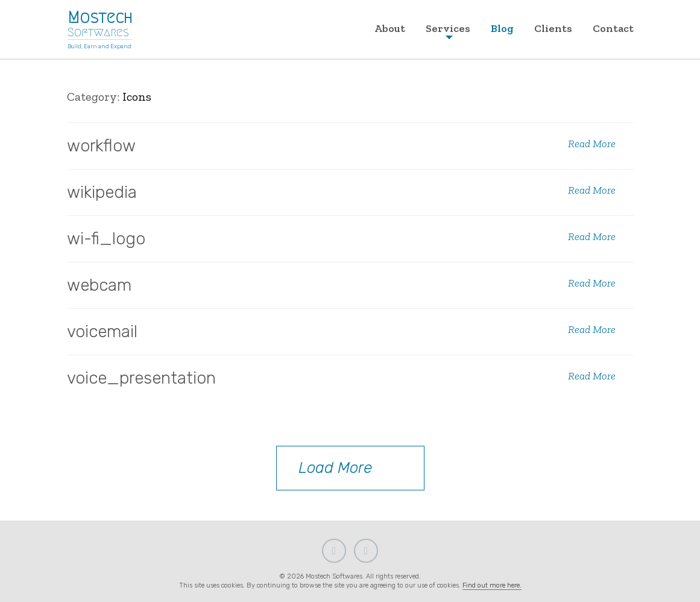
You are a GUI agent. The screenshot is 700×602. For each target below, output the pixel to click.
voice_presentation (141, 378)
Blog (502, 28)
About (390, 28)
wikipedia (102, 192)
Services (448, 28)
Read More (592, 144)
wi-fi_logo (106, 239)
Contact (613, 28)
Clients (553, 28)
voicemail (102, 331)
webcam (99, 285)
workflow (101, 146)
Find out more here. (492, 585)
